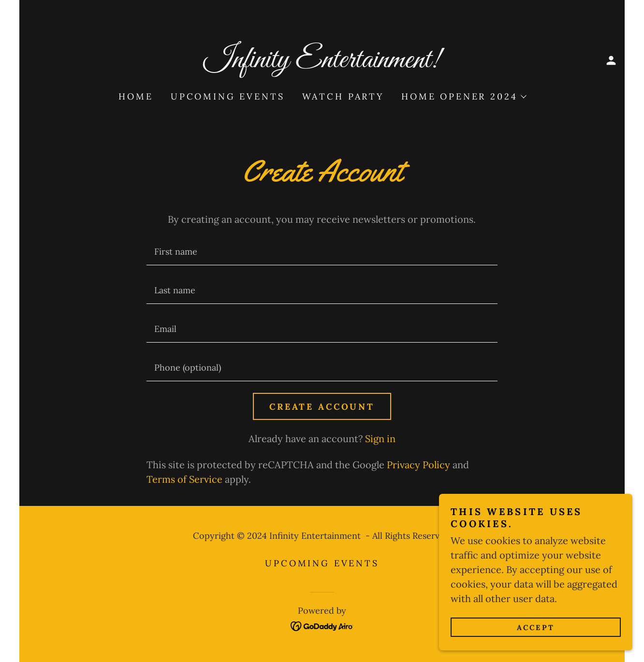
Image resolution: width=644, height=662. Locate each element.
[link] (322, 64)
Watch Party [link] (343, 96)
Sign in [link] (380, 439)
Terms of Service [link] (184, 479)
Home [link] (136, 96)
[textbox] (322, 252)
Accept (536, 627)
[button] (611, 60)
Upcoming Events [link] (228, 96)
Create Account (322, 407)
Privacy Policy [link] (418, 465)
